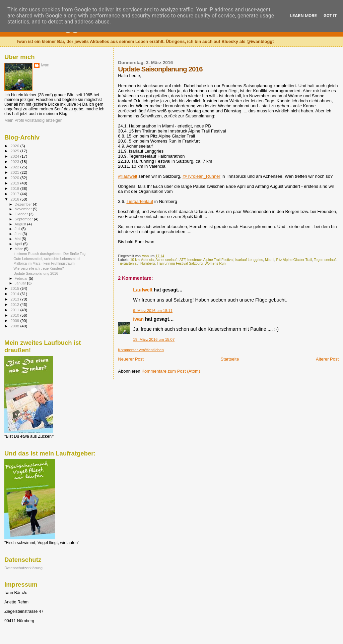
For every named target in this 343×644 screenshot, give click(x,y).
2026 (15, 146)
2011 (15, 310)
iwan (138, 319)
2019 (15, 183)
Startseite (230, 359)
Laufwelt (143, 290)
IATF (182, 260)
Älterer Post (327, 359)
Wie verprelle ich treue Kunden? (39, 268)
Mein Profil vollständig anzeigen (33, 120)
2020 (15, 178)
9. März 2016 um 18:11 (153, 311)
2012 (15, 304)
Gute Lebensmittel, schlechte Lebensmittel (47, 259)
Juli (18, 229)
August (21, 224)
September (24, 219)
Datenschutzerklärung (23, 568)
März (19, 249)
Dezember (24, 204)
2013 (15, 299)
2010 (15, 315)
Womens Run (215, 263)
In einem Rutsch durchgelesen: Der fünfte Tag (49, 254)
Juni (19, 234)
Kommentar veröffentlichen (141, 350)
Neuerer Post (131, 359)
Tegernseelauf (325, 260)
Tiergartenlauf (140, 201)
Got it (330, 16)
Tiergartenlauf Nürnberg (136, 263)
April (19, 244)
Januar (21, 283)
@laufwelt (127, 176)
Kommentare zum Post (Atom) (171, 371)
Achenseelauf (166, 260)
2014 (15, 294)
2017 (15, 194)
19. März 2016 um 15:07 (154, 339)
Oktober (22, 214)
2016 (15, 199)
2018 (15, 188)
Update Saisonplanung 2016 (36, 273)
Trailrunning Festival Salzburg (180, 263)
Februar (22, 278)
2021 (15, 172)
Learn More (303, 16)
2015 (15, 288)
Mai (18, 239)
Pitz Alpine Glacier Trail (294, 260)
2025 (15, 151)
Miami (270, 260)
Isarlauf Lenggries (249, 260)
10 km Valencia (142, 260)
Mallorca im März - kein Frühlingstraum (44, 263)
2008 (15, 326)
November (24, 209)
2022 (15, 167)
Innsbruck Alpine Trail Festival (210, 260)
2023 (15, 162)
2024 (15, 156)
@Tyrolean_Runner (201, 176)
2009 (15, 320)
